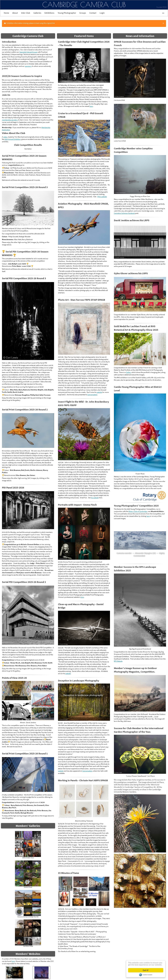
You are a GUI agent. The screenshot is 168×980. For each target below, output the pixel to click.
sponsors (28, 66)
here (13, 961)
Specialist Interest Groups (28, 52)
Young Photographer (67, 13)
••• (162, 13)
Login (102, 13)
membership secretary (10, 120)
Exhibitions (49, 13)
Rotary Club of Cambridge (138, 511)
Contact (93, 13)
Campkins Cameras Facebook (124, 213)
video (5, 137)
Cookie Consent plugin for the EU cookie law (146, 975)
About (15, 13)
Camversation (92, 395)
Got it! (146, 970)
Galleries (37, 13)
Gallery (129, 372)
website (99, 392)
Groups (83, 13)
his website (95, 498)
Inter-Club (26, 13)
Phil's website (102, 197)
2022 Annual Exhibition (13, 139)
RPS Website (118, 661)
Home (6, 13)
